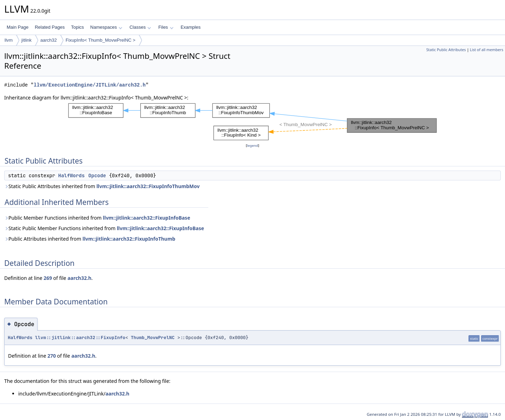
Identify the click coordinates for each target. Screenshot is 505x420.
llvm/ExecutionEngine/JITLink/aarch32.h (90, 85)
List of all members (487, 50)
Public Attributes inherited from (90, 239)
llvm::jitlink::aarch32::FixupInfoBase (146, 218)
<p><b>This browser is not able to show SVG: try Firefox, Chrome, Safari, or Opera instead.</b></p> (252, 122)
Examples (191, 27)
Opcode (97, 175)
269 (48, 278)
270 (52, 356)
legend (252, 146)
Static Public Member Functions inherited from (104, 228)
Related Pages (50, 27)
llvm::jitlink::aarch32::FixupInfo (80, 338)
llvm (9, 40)
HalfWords (72, 175)
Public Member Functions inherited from (97, 218)
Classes (140, 27)
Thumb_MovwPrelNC (153, 338)
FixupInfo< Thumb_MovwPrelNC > (100, 40)
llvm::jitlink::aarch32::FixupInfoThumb (129, 239)
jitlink (26, 40)
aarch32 (49, 40)
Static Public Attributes (446, 50)
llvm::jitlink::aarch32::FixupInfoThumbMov (148, 186)
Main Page (18, 27)
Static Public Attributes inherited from (102, 186)
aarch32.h (79, 278)
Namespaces (106, 27)
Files (166, 27)
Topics (77, 27)
